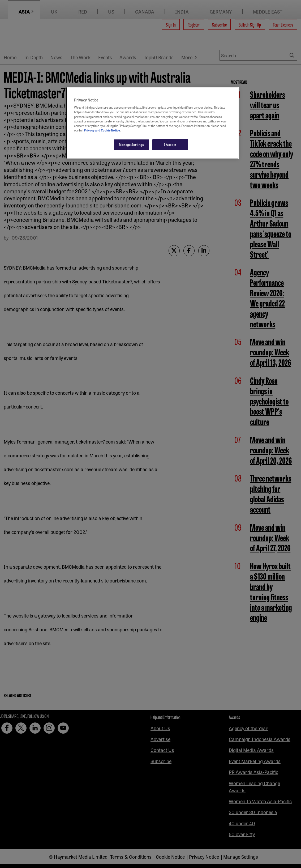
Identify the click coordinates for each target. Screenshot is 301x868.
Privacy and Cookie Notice (102, 130)
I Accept (170, 144)
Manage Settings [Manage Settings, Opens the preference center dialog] (132, 144)
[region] (152, 123)
